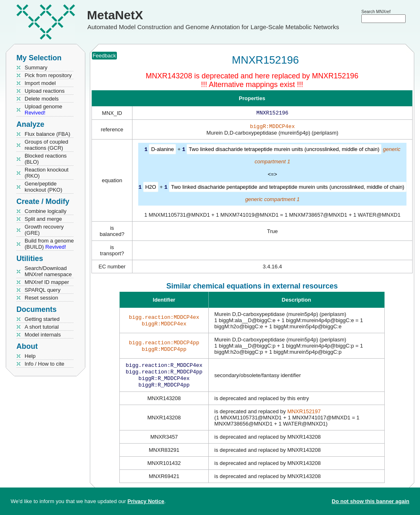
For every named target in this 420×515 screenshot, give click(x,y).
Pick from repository (48, 75)
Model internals (43, 335)
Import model (40, 83)
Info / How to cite (45, 364)
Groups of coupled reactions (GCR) (46, 145)
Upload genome (43, 110)
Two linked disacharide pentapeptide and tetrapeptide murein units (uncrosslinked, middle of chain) (288, 188)
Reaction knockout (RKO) (47, 173)
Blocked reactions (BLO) (46, 159)
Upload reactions (45, 91)
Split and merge (43, 219)
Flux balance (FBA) (47, 134)
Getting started (42, 319)
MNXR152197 (304, 415)
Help (30, 356)
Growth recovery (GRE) (44, 230)
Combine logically (46, 211)
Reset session (41, 298)
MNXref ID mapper (47, 282)
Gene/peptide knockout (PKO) (43, 187)
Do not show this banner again (371, 501)
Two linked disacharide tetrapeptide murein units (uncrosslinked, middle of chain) (284, 151)
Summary (36, 68)
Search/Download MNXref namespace (48, 271)
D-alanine (162, 151)
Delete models (42, 99)
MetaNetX (115, 15)
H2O (151, 188)
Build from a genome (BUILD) (49, 244)
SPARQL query (42, 290)
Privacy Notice (146, 501)
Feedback (104, 56)
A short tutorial (42, 327)
